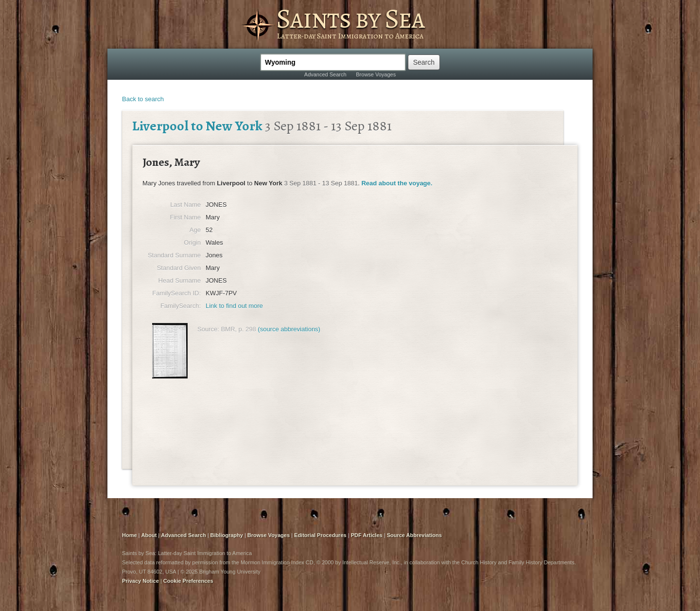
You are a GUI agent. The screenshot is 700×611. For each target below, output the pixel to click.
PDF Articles (367, 535)
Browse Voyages (376, 74)
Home (130, 535)
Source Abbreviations (414, 535)
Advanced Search (325, 74)
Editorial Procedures (320, 535)
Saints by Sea (350, 18)
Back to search (143, 99)
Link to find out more (234, 306)
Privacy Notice (140, 581)
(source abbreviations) (289, 329)
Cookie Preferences (188, 581)
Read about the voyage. (397, 183)
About (149, 535)
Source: (208, 329)
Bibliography (227, 535)
